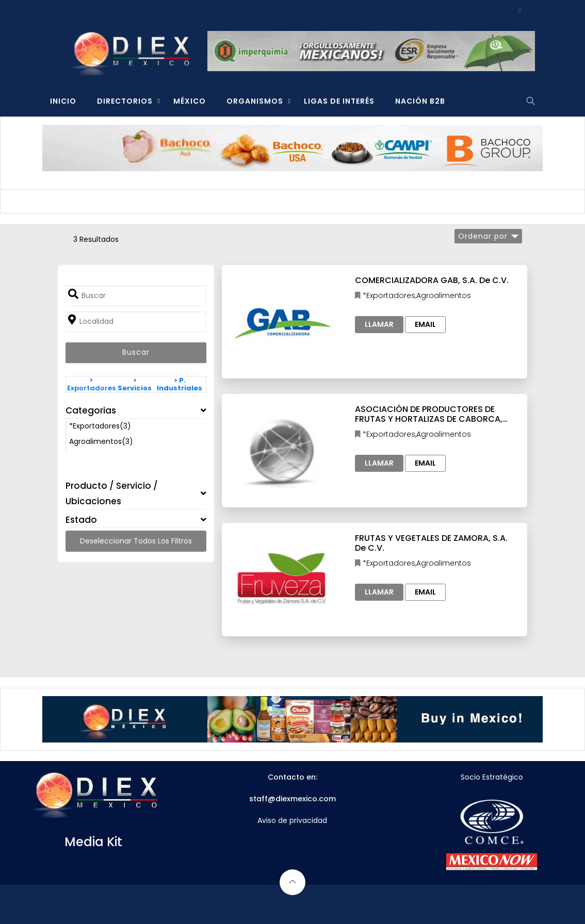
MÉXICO (190, 101)
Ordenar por (483, 236)
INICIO (63, 101)
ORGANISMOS (255, 101)
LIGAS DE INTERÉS (339, 101)
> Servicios (135, 384)
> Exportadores (91, 384)
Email (425, 324)
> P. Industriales (180, 384)
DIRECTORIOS (125, 101)
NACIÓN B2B (420, 101)
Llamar (379, 324)
